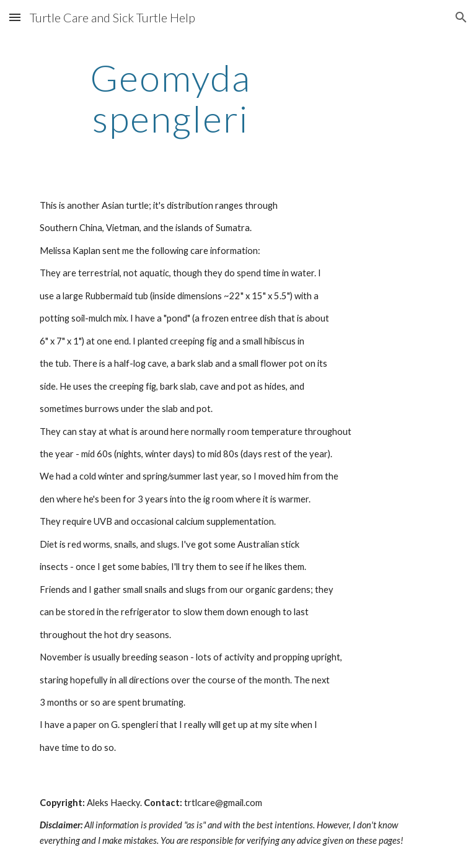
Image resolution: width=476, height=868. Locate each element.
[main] (170, 98)
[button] (15, 17)
